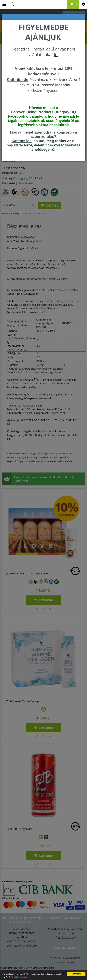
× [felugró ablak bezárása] (82, 17)
